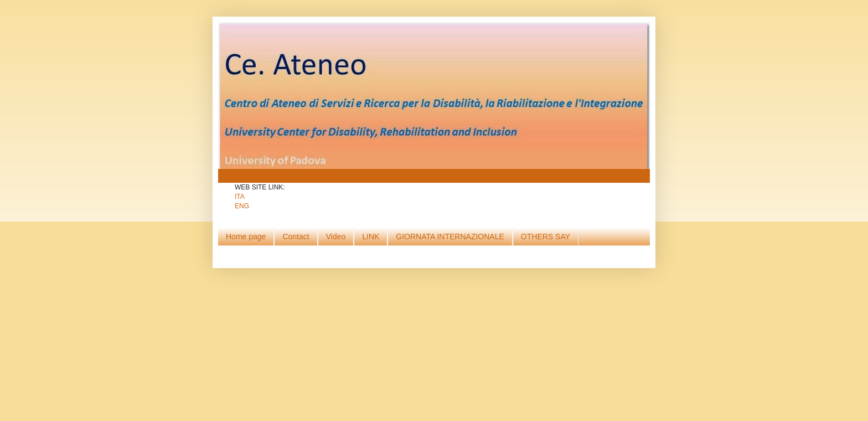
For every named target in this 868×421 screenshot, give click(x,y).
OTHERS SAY (546, 237)
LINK (371, 237)
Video (336, 237)
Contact (296, 237)
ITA (240, 197)
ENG (242, 206)
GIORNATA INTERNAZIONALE (450, 237)
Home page (246, 237)
